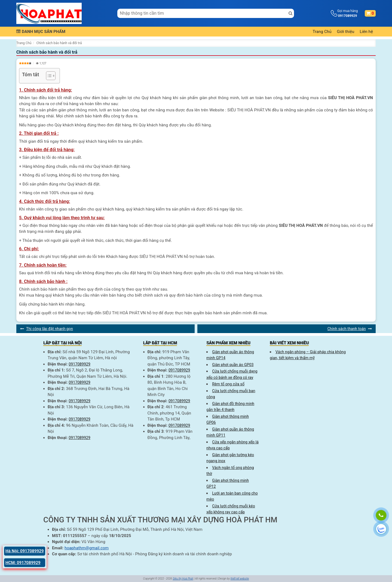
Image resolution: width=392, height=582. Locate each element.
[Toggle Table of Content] (48, 76)
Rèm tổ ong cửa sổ (228, 384)
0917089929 (79, 364)
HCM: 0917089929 (23, 563)
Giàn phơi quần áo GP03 (233, 365)
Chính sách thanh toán (347, 329)
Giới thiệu (346, 32)
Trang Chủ (322, 32)
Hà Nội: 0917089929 (25, 551)
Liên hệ (366, 32)
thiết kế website (240, 579)
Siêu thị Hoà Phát (183, 579)
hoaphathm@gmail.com (87, 548)
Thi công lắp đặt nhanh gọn (50, 329)
